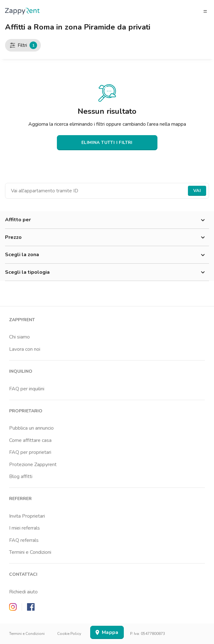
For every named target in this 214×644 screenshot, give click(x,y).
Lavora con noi (25, 349)
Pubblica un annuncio (31, 428)
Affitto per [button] (107, 220)
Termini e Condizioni (30, 552)
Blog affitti (21, 476)
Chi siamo (19, 337)
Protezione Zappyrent (33, 465)
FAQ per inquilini (27, 389)
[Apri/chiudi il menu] (205, 11)
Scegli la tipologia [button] (107, 272)
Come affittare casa (30, 440)
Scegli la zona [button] (107, 255)
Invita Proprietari (27, 516)
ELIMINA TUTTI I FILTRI (107, 143)
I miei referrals (25, 528)
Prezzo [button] (107, 238)
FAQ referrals (24, 540)
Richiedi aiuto (23, 592)
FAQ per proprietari (30, 452)
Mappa (107, 632)
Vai (197, 191)
